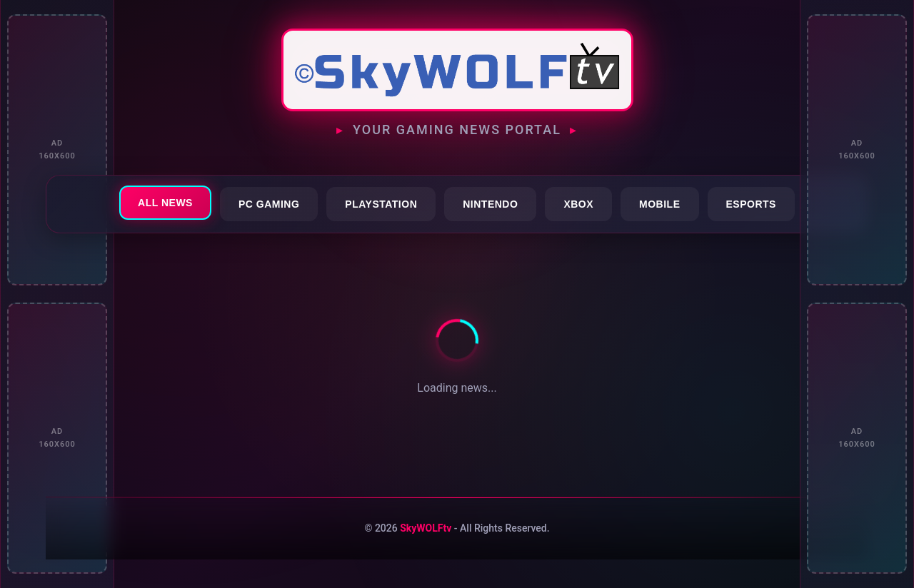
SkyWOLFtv (426, 528)
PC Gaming (269, 204)
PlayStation (381, 204)
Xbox (578, 204)
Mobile (659, 204)
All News (165, 203)
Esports (751, 204)
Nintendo (490, 204)
